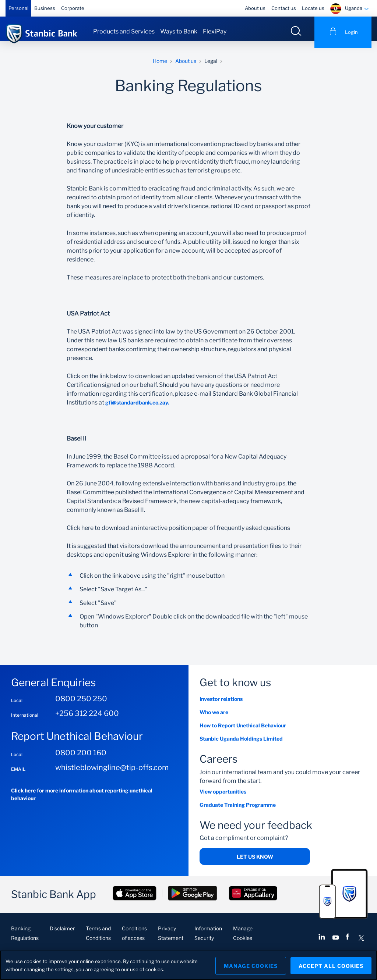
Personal (18, 8)
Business (45, 8)
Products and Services (124, 31)
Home (160, 67)
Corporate (73, 8)
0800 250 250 (81, 705)
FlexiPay (215, 31)
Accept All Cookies (331, 965)
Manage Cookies (249, 965)
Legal (211, 67)
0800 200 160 (81, 759)
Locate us (313, 8)
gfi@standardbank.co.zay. (137, 409)
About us (255, 8)
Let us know (255, 863)
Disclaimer (62, 935)
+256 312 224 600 (87, 720)
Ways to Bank (179, 31)
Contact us (284, 8)
